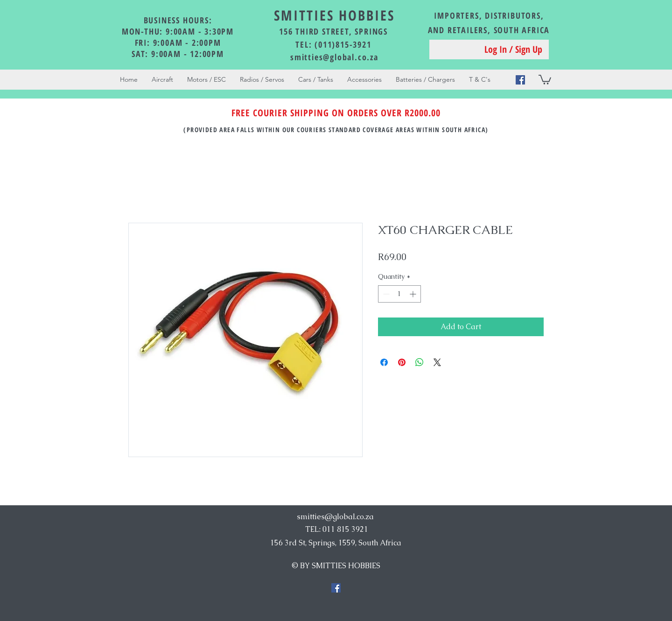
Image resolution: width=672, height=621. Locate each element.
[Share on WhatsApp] (420, 362)
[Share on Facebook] (384, 362)
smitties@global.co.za (334, 57)
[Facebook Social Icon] (520, 80)
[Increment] (414, 294)
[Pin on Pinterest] (402, 362)
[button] (545, 79)
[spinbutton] (399, 294)
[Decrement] (385, 294)
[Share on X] (437, 362)
